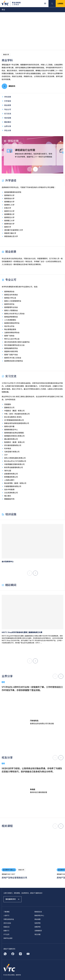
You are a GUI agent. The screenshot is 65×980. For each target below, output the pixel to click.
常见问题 (37, 934)
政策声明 (37, 927)
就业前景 (6, 105)
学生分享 (6, 130)
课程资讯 (8, 86)
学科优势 (6, 97)
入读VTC (6, 916)
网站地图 (37, 919)
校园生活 (6, 927)
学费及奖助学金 (9, 919)
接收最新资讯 (12, 899)
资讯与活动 (7, 923)
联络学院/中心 (39, 916)
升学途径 (6, 101)
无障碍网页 (38, 931)
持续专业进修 (8, 938)
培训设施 (6, 118)
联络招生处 (38, 912)
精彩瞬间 (6, 122)
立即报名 (60, 4)
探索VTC (6, 931)
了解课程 (6, 912)
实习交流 (6, 114)
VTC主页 (6, 934)
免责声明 (37, 923)
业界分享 (6, 126)
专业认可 (6, 109)
